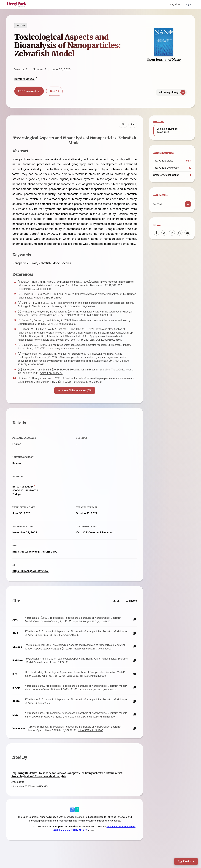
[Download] (188, 204)
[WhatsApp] (180, 233)
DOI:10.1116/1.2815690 (65, 329)
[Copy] (134, 626)
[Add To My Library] (171, 92)
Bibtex (131, 607)
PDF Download (29, 91)
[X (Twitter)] (164, 233)
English (175, 4)
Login (188, 4)
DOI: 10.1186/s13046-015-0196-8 (85, 387)
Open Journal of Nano (164, 60)
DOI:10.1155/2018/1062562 (82, 312)
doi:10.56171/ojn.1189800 (67, 641)
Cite (54, 91)
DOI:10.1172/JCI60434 (51, 378)
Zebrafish (45, 268)
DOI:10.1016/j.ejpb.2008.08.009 (35, 294)
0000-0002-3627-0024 (25, 496)
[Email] (187, 233)
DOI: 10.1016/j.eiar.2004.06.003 (63, 354)
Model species (62, 268)
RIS (117, 607)
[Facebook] (157, 233)
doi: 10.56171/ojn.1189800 (93, 682)
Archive (158, 121)
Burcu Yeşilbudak (25, 79)
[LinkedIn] (172, 233)
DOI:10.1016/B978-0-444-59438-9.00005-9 (89, 320)
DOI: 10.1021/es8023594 (109, 345)
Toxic (34, 268)
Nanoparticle (21, 268)
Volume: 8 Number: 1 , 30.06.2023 (169, 131)
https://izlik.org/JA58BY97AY (31, 577)
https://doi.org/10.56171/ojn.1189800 (35, 557)
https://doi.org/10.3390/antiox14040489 (30, 793)
